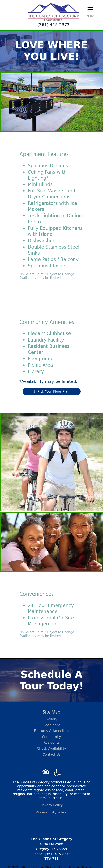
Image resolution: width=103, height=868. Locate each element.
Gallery (51, 719)
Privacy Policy (51, 805)
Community (51, 737)
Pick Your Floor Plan (51, 392)
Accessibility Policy (52, 812)
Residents (52, 743)
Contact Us (51, 755)
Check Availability (52, 749)
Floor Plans (51, 725)
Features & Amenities (51, 731)
